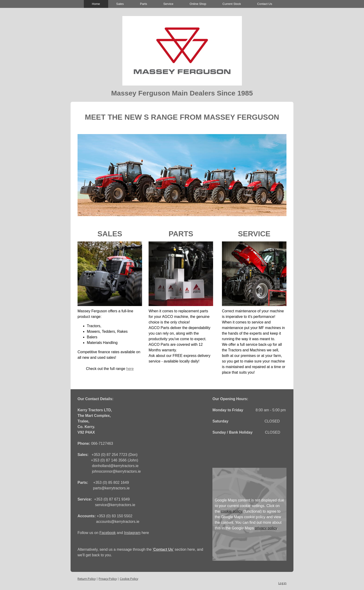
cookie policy (232, 511)
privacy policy (266, 528)
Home (96, 4)
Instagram (132, 533)
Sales (120, 4)
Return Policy (87, 579)
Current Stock (232, 4)
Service (168, 4)
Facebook (107, 533)
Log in (282, 583)
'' (163, 549)
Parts (143, 4)
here (130, 369)
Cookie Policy (129, 579)
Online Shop (198, 4)
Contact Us (265, 4)
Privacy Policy (108, 579)
